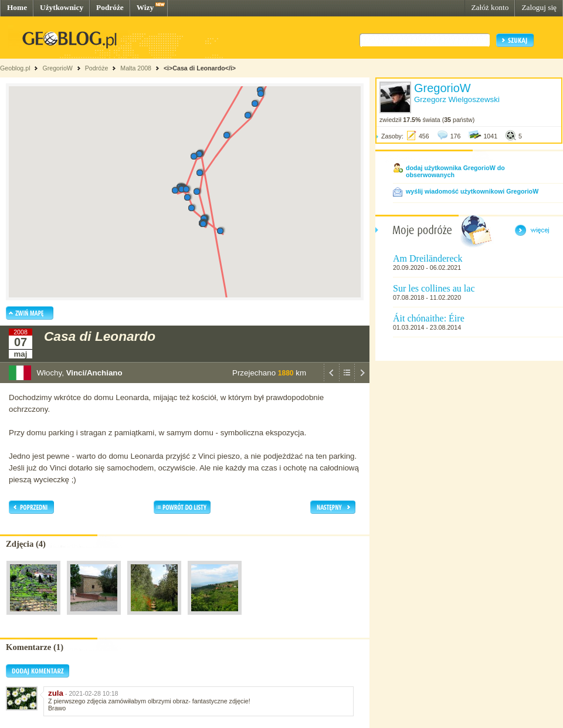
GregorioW (57, 68)
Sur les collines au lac (434, 288)
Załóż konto (490, 7)
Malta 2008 (136, 68)
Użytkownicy (62, 7)
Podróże (110, 7)
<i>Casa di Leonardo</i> (200, 68)
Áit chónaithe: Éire (429, 318)
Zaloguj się (539, 7)
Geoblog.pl (15, 68)
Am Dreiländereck (428, 258)
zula (56, 693)
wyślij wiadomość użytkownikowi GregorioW (472, 191)
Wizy (145, 7)
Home (17, 7)
